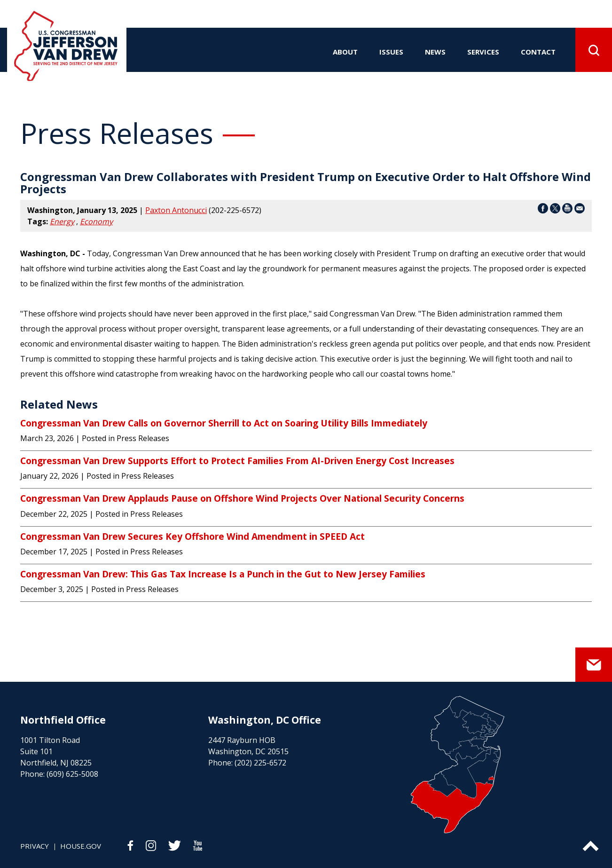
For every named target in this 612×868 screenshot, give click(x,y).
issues (391, 52)
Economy (96, 221)
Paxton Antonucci (176, 210)
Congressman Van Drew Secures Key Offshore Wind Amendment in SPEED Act (192, 537)
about (345, 52)
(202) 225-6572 (260, 763)
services (483, 52)
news (435, 52)
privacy (35, 846)
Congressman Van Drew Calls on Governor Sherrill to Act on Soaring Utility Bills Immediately (224, 423)
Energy (62, 221)
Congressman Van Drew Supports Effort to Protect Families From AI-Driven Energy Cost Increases (237, 461)
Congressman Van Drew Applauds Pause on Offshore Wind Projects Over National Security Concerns (242, 498)
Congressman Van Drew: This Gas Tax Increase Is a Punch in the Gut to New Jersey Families (223, 574)
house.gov (81, 846)
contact (538, 52)
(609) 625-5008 (72, 774)
